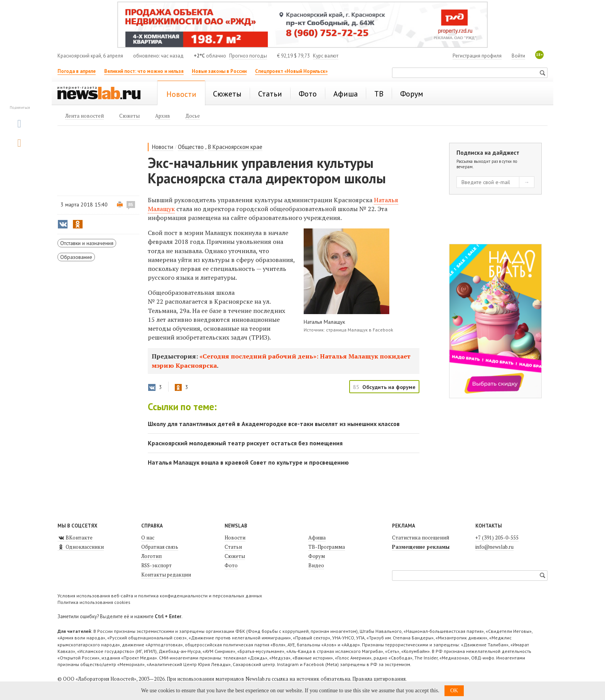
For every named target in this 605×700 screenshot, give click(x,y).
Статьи (233, 547)
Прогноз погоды (248, 56)
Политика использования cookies (94, 602)
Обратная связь (160, 547)
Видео (316, 565)
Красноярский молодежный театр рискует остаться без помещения (245, 443)
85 (131, 205)
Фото (231, 565)
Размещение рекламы (421, 547)
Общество (191, 147)
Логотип (151, 556)
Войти (518, 56)
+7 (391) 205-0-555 (497, 538)
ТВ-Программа (327, 547)
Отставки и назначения (87, 243)
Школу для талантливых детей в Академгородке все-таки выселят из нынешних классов (274, 424)
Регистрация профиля (477, 56)
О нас (148, 538)
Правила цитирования (379, 679)
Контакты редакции (166, 575)
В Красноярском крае (235, 147)
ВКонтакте (75, 538)
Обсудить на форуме (389, 387)
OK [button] (454, 691)
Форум (317, 556)
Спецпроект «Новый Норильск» (291, 71)
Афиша (317, 538)
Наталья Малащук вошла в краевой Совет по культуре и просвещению (248, 462)
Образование (76, 257)
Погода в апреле (77, 71)
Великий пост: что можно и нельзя (144, 71)
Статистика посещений (421, 538)
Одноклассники (81, 547)
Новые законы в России (219, 71)
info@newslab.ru (494, 547)
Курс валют (326, 56)
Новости (163, 147)
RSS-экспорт (156, 565)
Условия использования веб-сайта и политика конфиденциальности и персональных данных (160, 596)
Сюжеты (235, 556)
